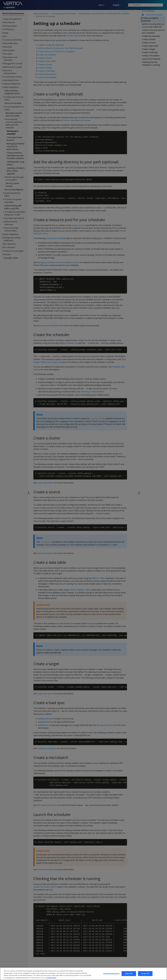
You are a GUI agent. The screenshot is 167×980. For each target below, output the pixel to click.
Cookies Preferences (111, 976)
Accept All (145, 976)
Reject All (129, 976)
